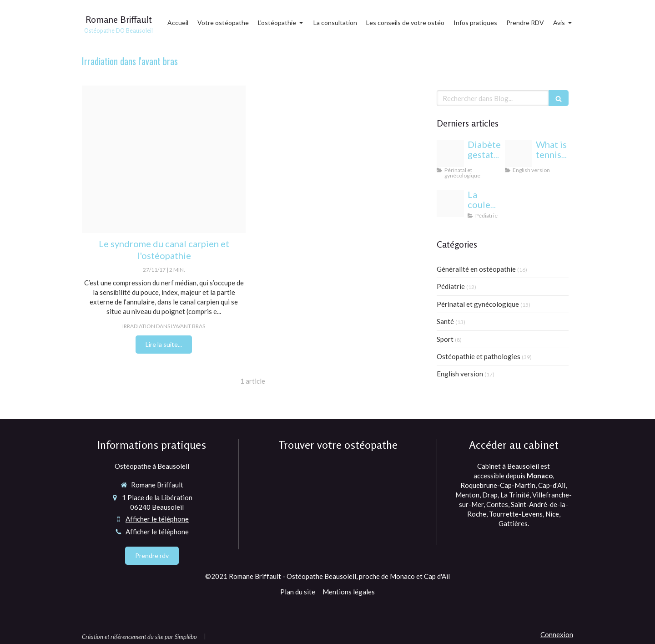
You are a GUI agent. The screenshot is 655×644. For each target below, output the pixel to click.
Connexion (557, 634)
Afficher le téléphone (157, 519)
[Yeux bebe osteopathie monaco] (450, 203)
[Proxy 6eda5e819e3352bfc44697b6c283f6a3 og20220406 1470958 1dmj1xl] (519, 153)
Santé (445, 321)
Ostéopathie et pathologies (479, 356)
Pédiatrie (451, 286)
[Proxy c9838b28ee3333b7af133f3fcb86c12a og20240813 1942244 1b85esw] (450, 153)
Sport (445, 339)
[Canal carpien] (164, 159)
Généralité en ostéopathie (476, 269)
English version (460, 374)
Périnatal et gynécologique (478, 304)
